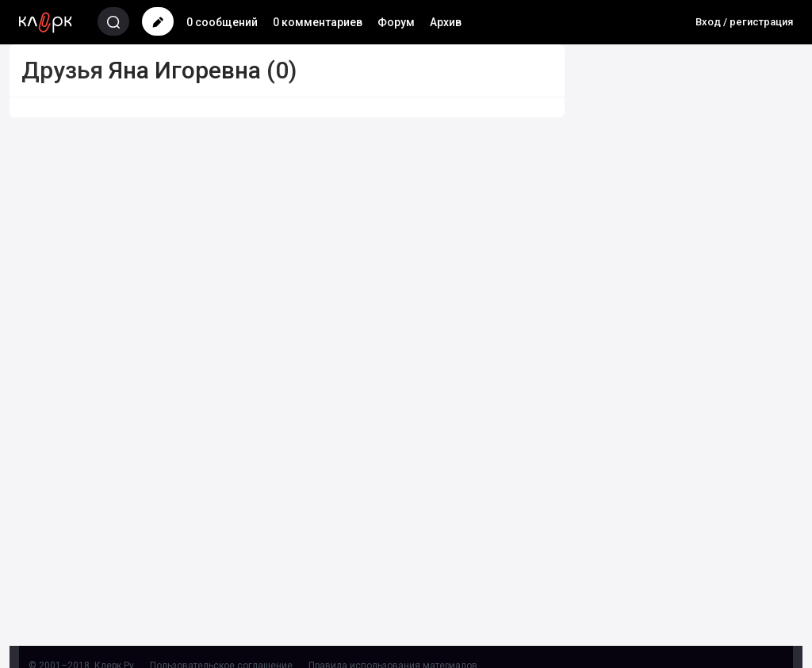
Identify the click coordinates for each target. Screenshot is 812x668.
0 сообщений (222, 22)
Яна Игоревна (185, 70)
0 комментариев (318, 22)
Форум (396, 22)
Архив (446, 22)
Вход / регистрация (744, 22)
